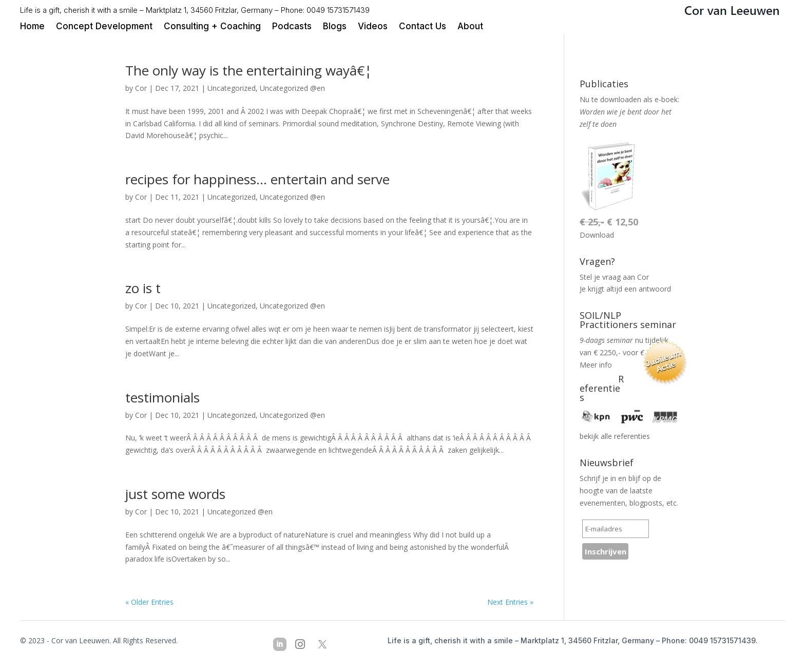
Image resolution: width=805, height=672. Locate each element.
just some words (175, 494)
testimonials (162, 397)
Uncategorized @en (292, 88)
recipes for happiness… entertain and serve (257, 179)
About (470, 27)
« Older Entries (149, 602)
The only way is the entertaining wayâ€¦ (248, 70)
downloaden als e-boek (639, 99)
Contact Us (423, 27)
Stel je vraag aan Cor (614, 277)
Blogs (335, 27)
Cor (141, 88)
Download (597, 235)
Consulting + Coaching (212, 27)
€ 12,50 (609, 222)
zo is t (143, 288)
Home (32, 27)
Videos (373, 27)
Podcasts (292, 27)
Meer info (596, 365)
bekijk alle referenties (615, 436)
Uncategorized (232, 88)
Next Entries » (510, 602)
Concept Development (104, 27)
